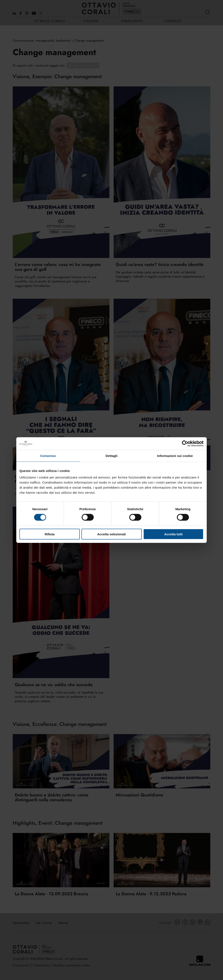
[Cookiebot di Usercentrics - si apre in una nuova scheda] (185, 443)
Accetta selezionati (111, 534)
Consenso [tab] (48, 456)
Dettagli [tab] (111, 456)
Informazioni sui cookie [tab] (175, 456)
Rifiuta (50, 534)
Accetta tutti (173, 534)
